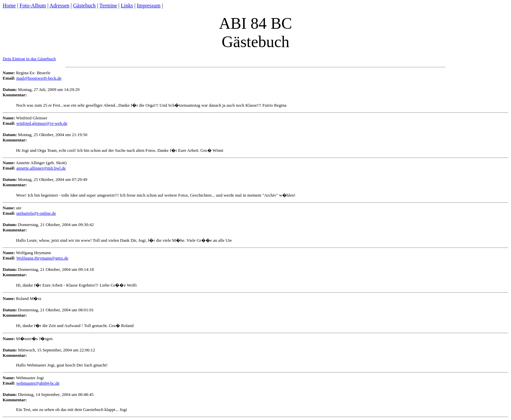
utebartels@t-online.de (36, 213)
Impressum (149, 6)
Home (9, 6)
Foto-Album (33, 6)
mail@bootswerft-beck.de (39, 78)
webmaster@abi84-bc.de (38, 383)
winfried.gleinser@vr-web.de (42, 123)
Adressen (60, 6)
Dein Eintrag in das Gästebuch (29, 59)
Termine (108, 6)
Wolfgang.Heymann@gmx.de (42, 258)
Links (127, 6)
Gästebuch (85, 6)
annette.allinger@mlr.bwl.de (41, 168)
